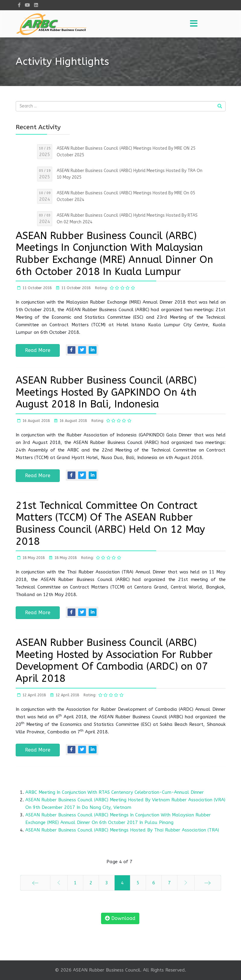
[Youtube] (27, 5)
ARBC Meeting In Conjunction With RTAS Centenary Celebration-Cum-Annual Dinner (115, 792)
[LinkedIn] (36, 5)
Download (120, 918)
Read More (38, 350)
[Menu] (194, 24)
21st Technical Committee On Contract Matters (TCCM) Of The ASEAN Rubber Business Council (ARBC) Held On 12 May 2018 (110, 524)
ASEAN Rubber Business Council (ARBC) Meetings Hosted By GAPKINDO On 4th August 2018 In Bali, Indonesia (106, 392)
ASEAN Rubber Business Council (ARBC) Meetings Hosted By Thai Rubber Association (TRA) (122, 830)
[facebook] (19, 5)
